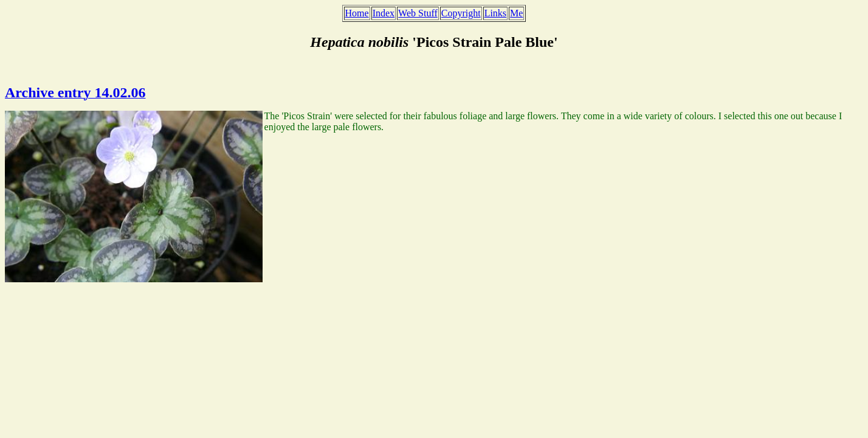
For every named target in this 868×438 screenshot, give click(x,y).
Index (384, 13)
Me (516, 13)
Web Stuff (418, 13)
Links (495, 13)
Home (357, 13)
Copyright (461, 13)
